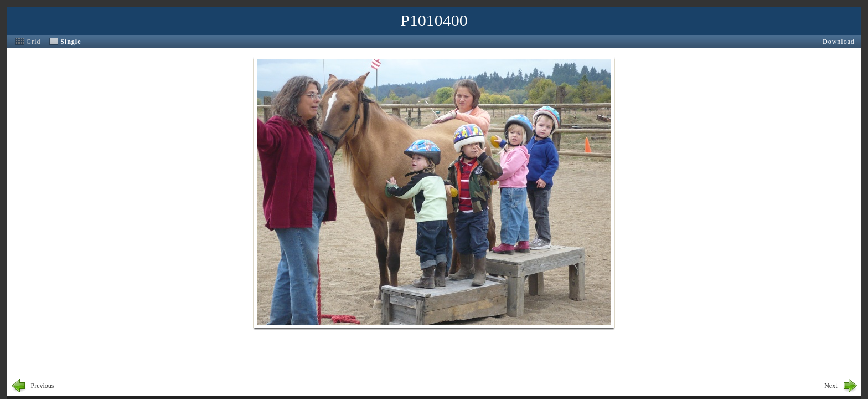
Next (831, 386)
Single (71, 42)
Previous (43, 386)
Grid (34, 42)
